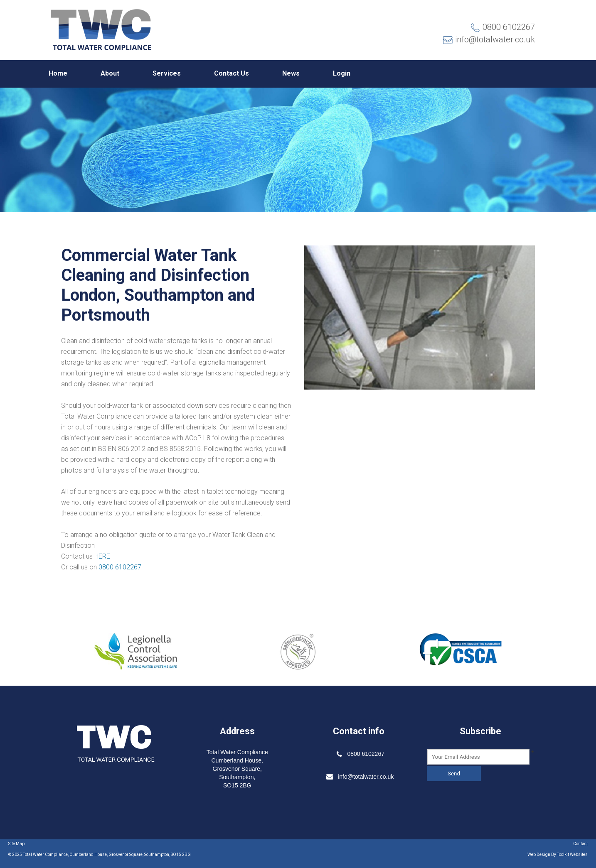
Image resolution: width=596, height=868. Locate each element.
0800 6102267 (509, 27)
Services (167, 73)
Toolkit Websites (572, 855)
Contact (580, 844)
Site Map (16, 844)
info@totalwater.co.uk (489, 39)
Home (58, 73)
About (110, 73)
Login (342, 73)
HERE (102, 556)
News (291, 73)
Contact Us (232, 73)
